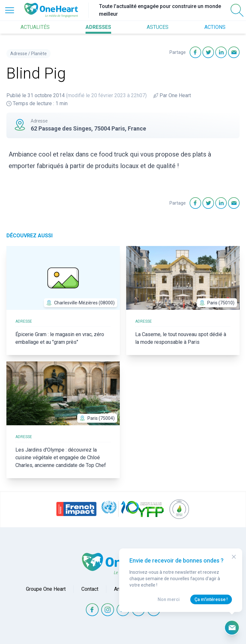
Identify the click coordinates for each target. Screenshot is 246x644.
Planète (39, 54)
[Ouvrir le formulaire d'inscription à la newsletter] (232, 628)
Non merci (169, 599)
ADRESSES (98, 27)
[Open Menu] (10, 10)
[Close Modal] (234, 557)
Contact (90, 589)
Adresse (19, 54)
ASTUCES (158, 27)
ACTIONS (215, 27)
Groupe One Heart (46, 589)
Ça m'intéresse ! (211, 599)
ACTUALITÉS (35, 27)
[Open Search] (237, 10)
